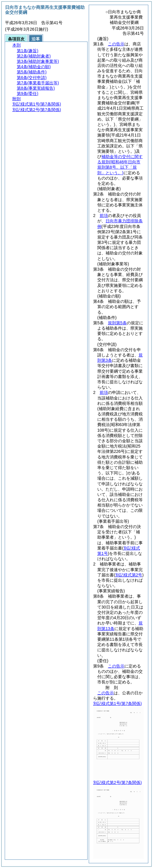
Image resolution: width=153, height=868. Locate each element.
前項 (104, 216)
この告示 (116, 44)
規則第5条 (117, 323)
